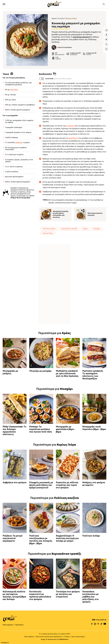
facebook (106, 35)
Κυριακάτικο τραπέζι (69, 229)
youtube (105, 624)
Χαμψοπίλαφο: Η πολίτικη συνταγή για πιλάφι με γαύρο (67, 538)
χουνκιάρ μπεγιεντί (82, 37)
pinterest (106, 40)
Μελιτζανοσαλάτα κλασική (95, 214)
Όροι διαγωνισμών (78, 637)
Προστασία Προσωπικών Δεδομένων (49, 637)
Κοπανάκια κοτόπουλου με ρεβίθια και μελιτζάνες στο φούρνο (91, 597)
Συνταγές (61, 18)
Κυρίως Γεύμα (71, 18)
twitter (106, 44)
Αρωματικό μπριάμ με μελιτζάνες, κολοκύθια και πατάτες (61, 214)
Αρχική (54, 18)
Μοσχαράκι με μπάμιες (10, 372)
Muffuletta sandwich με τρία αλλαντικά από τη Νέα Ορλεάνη (67, 373)
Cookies (67, 637)
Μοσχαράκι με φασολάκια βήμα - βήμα (66, 429)
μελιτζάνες (73, 138)
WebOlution (64, 639)
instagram (95, 624)
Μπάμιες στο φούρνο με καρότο (94, 484)
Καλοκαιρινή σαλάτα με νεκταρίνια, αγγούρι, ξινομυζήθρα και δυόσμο (14, 595)
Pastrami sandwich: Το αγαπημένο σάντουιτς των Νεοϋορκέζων (93, 375)
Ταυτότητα (19, 625)
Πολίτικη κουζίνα (49, 229)
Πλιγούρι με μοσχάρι (40, 371)
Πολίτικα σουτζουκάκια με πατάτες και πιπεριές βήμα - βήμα (41, 540)
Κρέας (85, 229)
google (106, 30)
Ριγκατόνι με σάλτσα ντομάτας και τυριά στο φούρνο (67, 485)
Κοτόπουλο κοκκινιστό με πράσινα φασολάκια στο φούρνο (40, 595)
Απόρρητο (5, 643)
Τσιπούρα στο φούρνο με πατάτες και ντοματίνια (68, 594)
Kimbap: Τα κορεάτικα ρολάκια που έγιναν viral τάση (41, 429)
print (106, 49)
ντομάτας (71, 126)
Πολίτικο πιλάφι (91, 536)
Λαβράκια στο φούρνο (15, 482)
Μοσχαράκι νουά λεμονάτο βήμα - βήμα (94, 428)
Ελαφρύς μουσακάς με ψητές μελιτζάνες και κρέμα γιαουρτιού (41, 485)
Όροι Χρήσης (29, 637)
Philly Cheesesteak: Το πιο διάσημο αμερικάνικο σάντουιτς (14, 430)
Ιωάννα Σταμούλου (62, 47)
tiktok (101, 624)
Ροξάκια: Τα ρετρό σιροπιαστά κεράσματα (13, 538)
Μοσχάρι (97, 229)
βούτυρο (14, 90)
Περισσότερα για (54, 333)
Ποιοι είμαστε (8, 625)
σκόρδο (19, 142)
